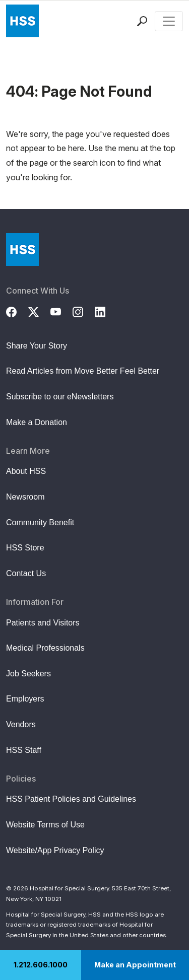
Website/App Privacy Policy (55, 850)
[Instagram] (84, 311)
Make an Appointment (135, 965)
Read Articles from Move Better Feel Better (83, 371)
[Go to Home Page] (22, 250)
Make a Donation (37, 422)
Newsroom (25, 497)
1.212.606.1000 (41, 965)
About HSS (26, 471)
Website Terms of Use (45, 825)
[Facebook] (17, 311)
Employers (25, 699)
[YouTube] (61, 311)
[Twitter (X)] (39, 311)
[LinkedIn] (106, 311)
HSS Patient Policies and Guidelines (71, 799)
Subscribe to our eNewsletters (60, 397)
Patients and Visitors (43, 623)
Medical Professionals (45, 648)
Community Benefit (40, 522)
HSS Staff (24, 750)
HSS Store (25, 548)
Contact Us (26, 573)
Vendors (21, 724)
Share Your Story (37, 346)
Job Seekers (28, 674)
